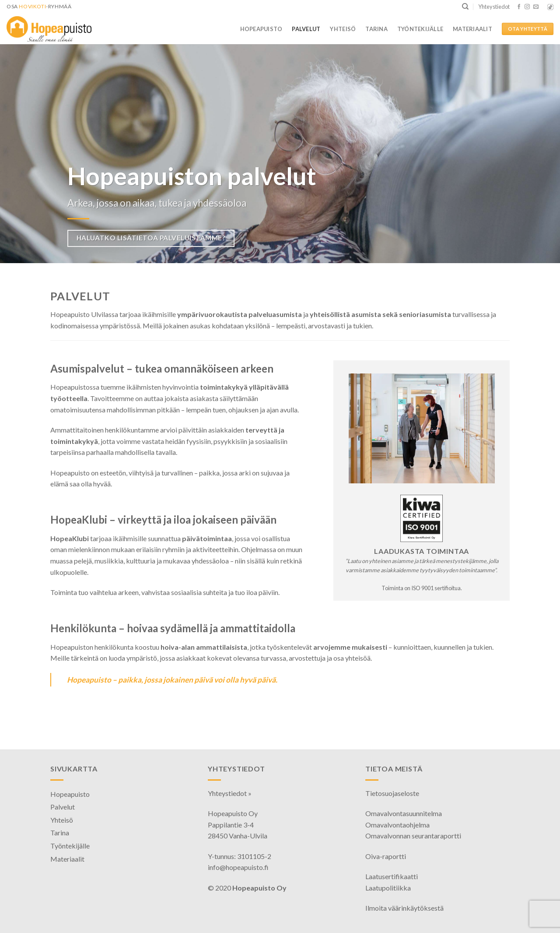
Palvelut (306, 29)
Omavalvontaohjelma (397, 825)
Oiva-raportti (386, 856)
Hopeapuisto (261, 29)
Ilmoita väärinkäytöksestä (404, 908)
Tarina (376, 29)
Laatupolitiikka (388, 888)
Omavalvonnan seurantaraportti (413, 836)
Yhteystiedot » (230, 793)
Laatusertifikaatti (392, 876)
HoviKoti (32, 6)
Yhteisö (343, 29)
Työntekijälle (420, 29)
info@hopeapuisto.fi (238, 867)
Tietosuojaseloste (392, 793)
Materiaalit (472, 29)
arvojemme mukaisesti (350, 647)
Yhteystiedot (494, 7)
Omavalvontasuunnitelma (404, 813)
